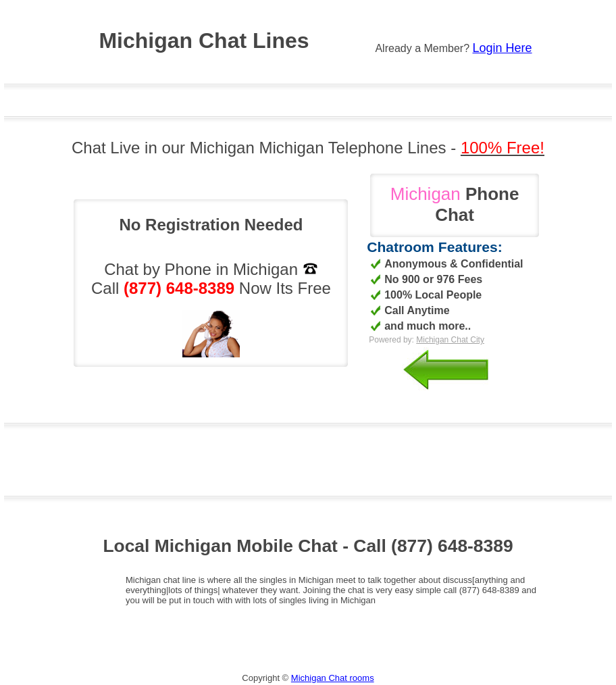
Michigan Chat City (450, 340)
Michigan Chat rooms (333, 678)
